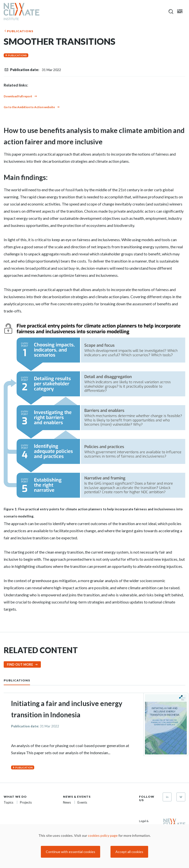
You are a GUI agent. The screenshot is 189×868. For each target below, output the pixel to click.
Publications (20, 31)
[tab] (22, 680)
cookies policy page (103, 835)
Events (82, 802)
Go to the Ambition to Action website (29, 107)
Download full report (18, 96)
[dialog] (94, 846)
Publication (24, 767)
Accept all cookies (129, 852)
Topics (8, 802)
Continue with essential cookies (71, 852)
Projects (26, 802)
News (67, 802)
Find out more (20, 664)
